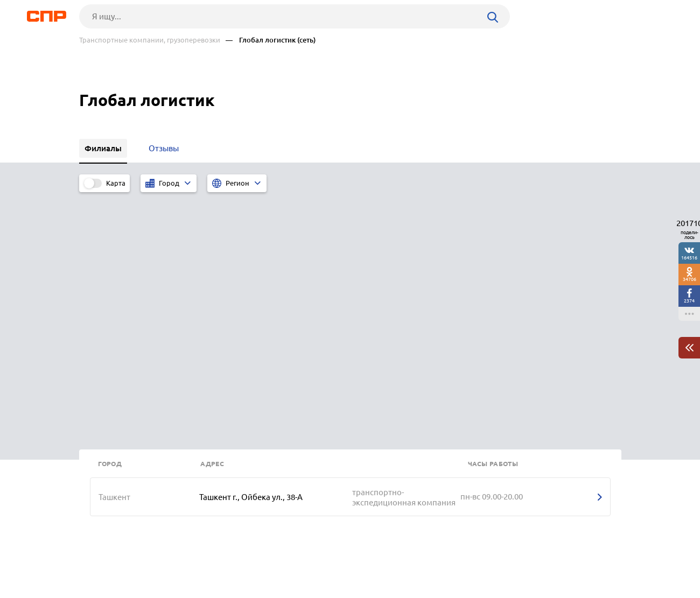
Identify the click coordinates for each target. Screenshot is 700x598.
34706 (689, 279)
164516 (689, 258)
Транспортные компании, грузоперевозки (150, 40)
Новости (166, 558)
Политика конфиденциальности (223, 589)
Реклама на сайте (242, 558)
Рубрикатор (99, 558)
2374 (689, 301)
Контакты (320, 558)
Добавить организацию (573, 558)
